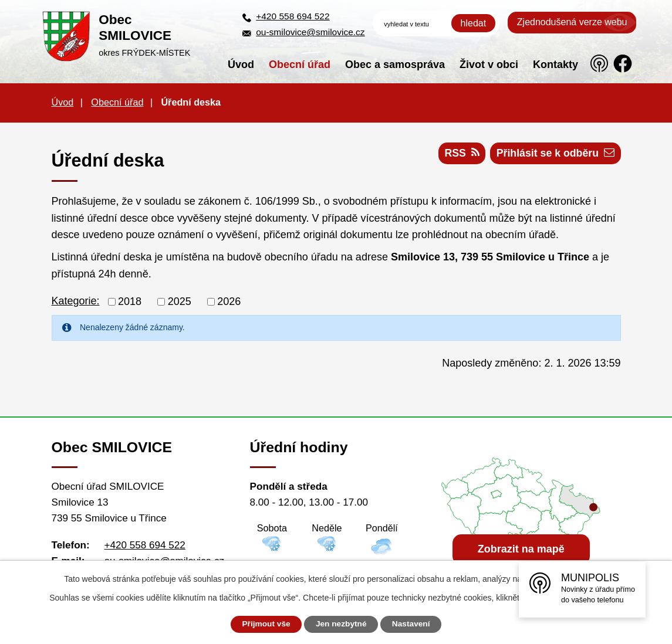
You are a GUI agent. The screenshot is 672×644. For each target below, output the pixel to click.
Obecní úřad (300, 65)
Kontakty (556, 65)
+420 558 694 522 (293, 16)
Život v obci (489, 65)
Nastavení (414, 624)
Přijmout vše (264, 624)
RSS (459, 154)
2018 (130, 301)
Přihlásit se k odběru (555, 154)
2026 (229, 301)
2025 (180, 301)
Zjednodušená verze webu (572, 22)
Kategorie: (76, 301)
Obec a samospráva (395, 65)
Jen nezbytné (341, 624)
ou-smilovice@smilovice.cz (310, 32)
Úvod (241, 65)
